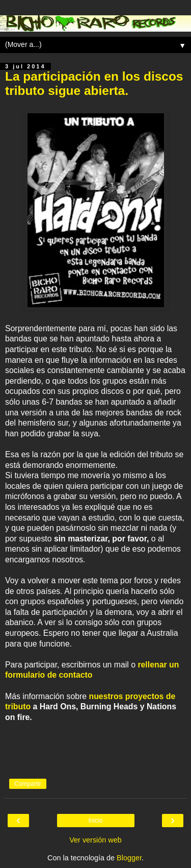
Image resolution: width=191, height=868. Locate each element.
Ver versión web (95, 840)
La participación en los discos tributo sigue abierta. (94, 83)
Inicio (95, 821)
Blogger (129, 858)
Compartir (28, 784)
